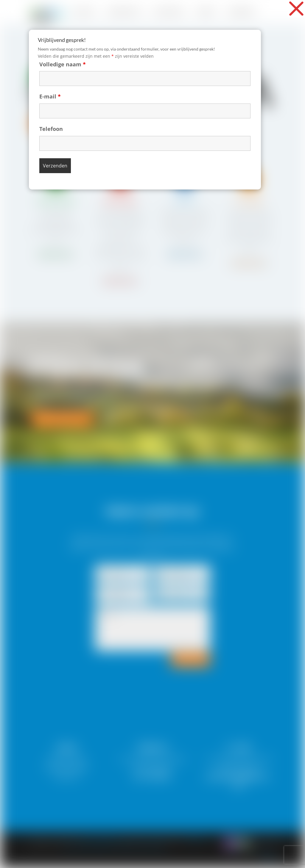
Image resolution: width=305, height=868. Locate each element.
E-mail (79, 84)
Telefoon (79, 107)
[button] (296, 9)
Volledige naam (87, 61)
